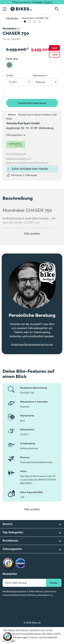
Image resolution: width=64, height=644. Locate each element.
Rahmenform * (41, 75)
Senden (54, 583)
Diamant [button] (40, 82)
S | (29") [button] (13, 82)
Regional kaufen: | (33, 2)
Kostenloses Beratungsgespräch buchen (32, 344)
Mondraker (12, 18)
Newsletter (10, 574)
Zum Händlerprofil (16, 154)
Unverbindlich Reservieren (32, 103)
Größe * (10, 75)
